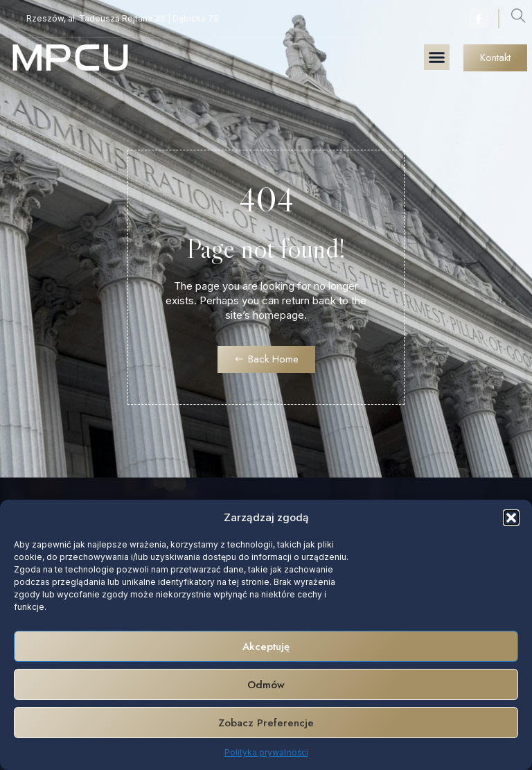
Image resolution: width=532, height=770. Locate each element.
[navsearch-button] (518, 19)
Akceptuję (266, 647)
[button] (511, 518)
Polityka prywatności (266, 752)
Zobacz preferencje (266, 723)
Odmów (266, 685)
